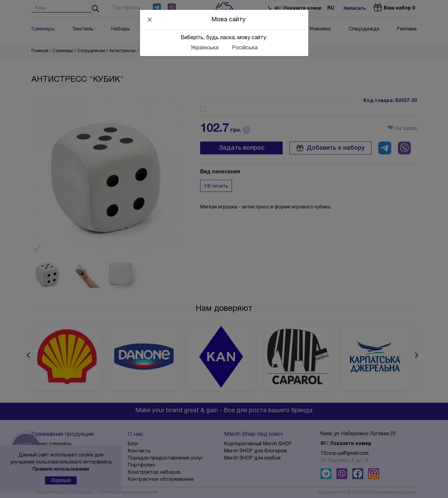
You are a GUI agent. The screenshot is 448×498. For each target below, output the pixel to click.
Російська (245, 48)
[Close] (150, 20)
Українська (205, 48)
